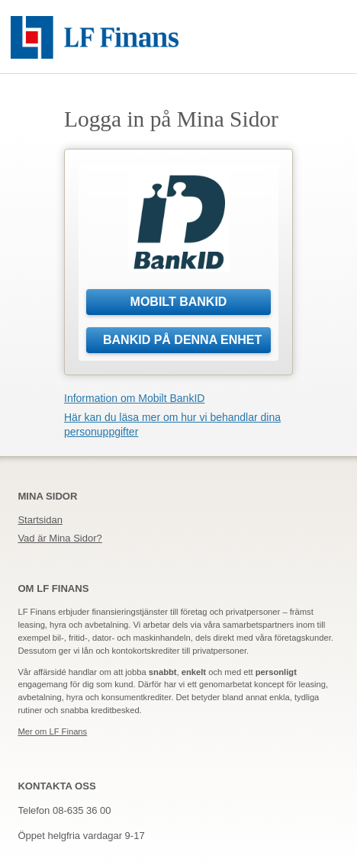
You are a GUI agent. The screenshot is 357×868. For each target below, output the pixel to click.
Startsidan (40, 520)
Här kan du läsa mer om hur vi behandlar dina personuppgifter (172, 425)
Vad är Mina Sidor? (59, 538)
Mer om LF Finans (52, 731)
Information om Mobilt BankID (134, 398)
